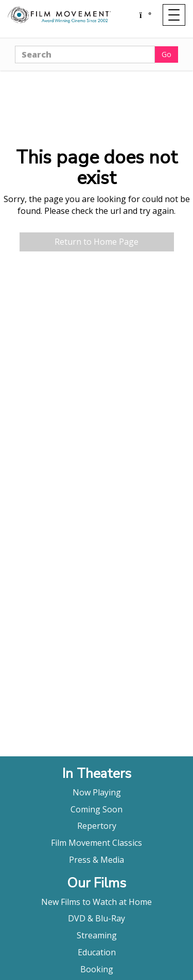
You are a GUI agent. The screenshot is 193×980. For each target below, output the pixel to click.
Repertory (97, 826)
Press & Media (97, 860)
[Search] (85, 55)
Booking (97, 969)
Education (97, 952)
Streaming (97, 935)
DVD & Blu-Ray (97, 918)
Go (166, 54)
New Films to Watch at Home (97, 902)
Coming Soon (97, 809)
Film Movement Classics (97, 843)
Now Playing (97, 792)
